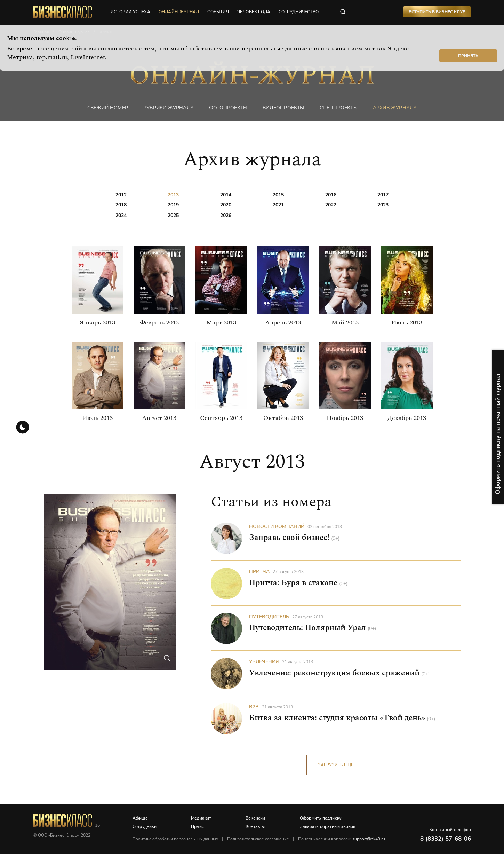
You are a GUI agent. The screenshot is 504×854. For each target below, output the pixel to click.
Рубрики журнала (169, 108)
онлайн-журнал (179, 12)
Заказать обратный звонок (328, 826)
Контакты (256, 826)
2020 (226, 205)
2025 (173, 215)
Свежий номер (108, 108)
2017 (383, 195)
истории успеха (131, 12)
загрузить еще (336, 765)
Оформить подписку (321, 818)
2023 (383, 205)
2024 (121, 215)
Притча (259, 572)
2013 (173, 195)
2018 (121, 205)
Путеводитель (269, 617)
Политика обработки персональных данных (176, 839)
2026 (226, 215)
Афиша (141, 818)
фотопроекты (228, 108)
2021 (278, 205)
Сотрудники (145, 826)
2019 (173, 205)
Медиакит (201, 818)
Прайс (198, 826)
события (218, 12)
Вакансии (256, 818)
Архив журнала (395, 108)
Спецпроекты (339, 108)
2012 (121, 195)
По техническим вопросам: (342, 839)
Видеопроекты (283, 108)
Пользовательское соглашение (258, 839)
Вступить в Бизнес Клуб (437, 12)
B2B (254, 707)
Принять (468, 56)
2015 (278, 195)
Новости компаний (277, 527)
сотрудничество (299, 12)
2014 (226, 195)
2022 (331, 205)
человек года (254, 12)
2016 (331, 195)
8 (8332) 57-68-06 (446, 839)
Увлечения (264, 662)
